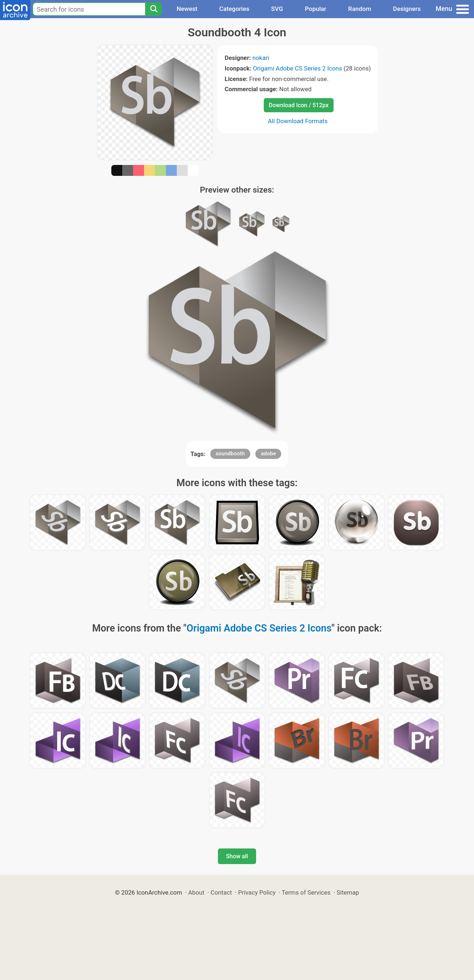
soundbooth (230, 453)
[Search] (154, 9)
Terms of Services (306, 892)
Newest (187, 9)
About (196, 892)
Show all (237, 856)
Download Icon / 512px (299, 105)
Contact (221, 892)
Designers (407, 9)
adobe (268, 453)
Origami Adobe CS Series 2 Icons (297, 68)
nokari (261, 58)
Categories (234, 9)
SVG (277, 9)
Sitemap (348, 892)
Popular (316, 9)
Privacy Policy (257, 892)
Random (360, 9)
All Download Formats (298, 121)
